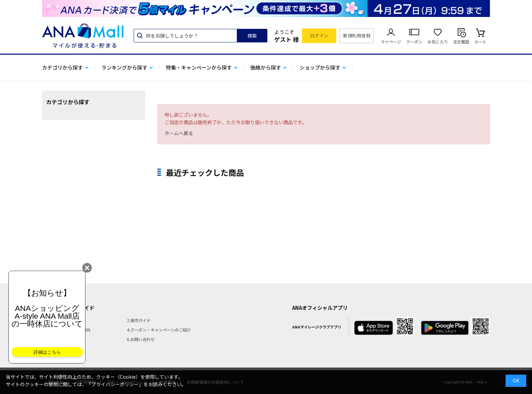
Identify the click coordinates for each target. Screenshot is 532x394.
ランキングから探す (124, 67)
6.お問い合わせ (141, 339)
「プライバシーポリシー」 (115, 384)
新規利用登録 (357, 35)
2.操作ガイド (139, 320)
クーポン (414, 42)
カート (480, 42)
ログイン (319, 35)
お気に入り (438, 42)
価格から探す (266, 67)
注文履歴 (461, 42)
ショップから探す (320, 67)
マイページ (391, 42)
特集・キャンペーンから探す (199, 67)
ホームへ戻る (179, 133)
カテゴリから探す (62, 67)
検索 (252, 36)
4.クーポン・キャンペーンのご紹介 (159, 330)
